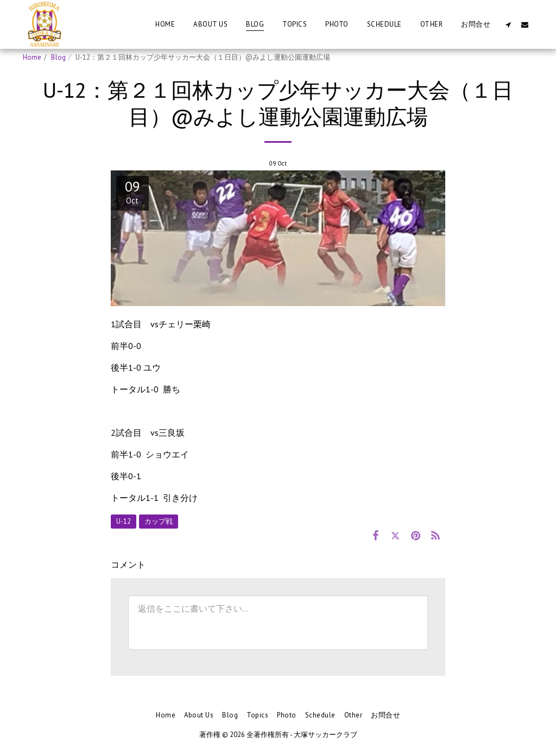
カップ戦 (159, 521)
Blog (58, 57)
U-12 (124, 521)
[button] (508, 24)
